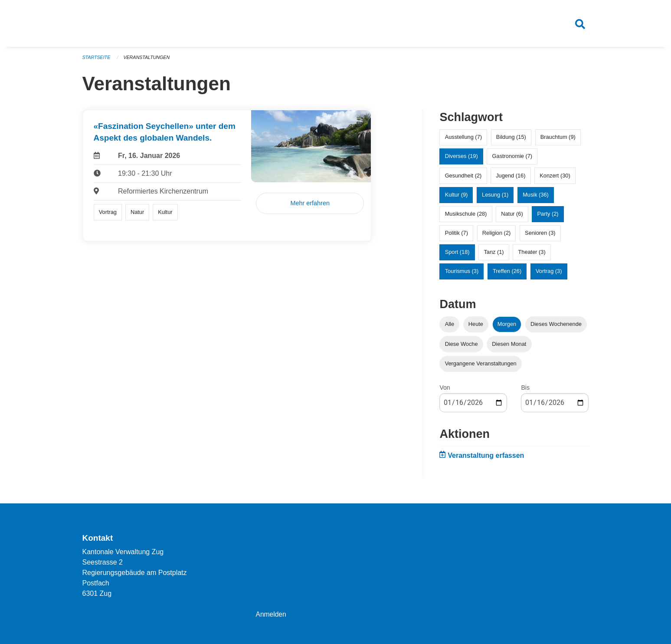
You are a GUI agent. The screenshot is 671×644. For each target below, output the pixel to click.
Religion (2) (496, 236)
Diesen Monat (509, 347)
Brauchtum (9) (558, 140)
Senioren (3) (540, 236)
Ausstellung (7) (463, 140)
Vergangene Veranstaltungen (481, 366)
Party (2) (548, 217)
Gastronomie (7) (512, 159)
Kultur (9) (457, 198)
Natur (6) (512, 217)
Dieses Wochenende (556, 327)
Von (445, 391)
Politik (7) (457, 236)
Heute (476, 327)
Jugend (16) (511, 179)
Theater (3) (532, 255)
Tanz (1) (494, 255)
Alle (450, 327)
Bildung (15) (511, 140)
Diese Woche (462, 347)
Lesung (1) (495, 198)
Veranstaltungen (148, 61)
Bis (525, 391)
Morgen (507, 327)
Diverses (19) (462, 159)
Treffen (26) (507, 274)
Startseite (97, 61)
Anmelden (271, 614)
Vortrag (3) (549, 274)
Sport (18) (457, 255)
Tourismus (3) (462, 274)
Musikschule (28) (466, 217)
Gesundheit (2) (463, 179)
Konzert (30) (555, 179)
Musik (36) (536, 198)
